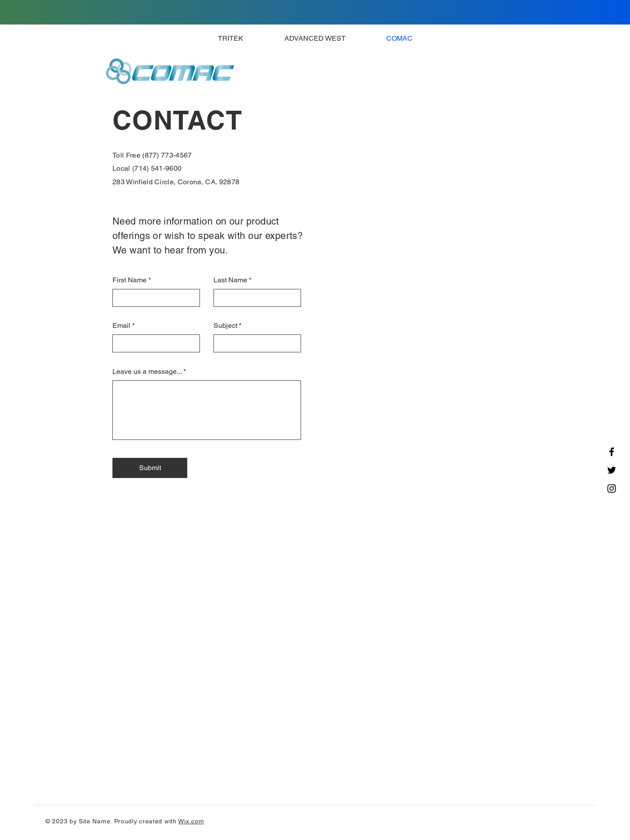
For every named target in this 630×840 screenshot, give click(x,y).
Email (121, 326)
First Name (129, 280)
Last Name (230, 280)
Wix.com (191, 821)
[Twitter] (612, 470)
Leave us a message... (147, 372)
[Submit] (150, 468)
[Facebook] (612, 452)
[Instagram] (612, 489)
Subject (225, 326)
